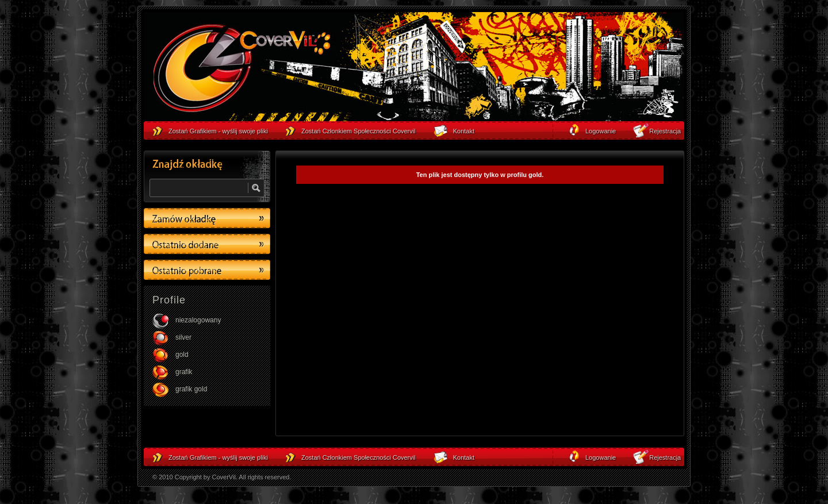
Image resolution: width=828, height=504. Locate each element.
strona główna (241, 70)
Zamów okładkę (207, 218)
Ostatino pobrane (207, 270)
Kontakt (464, 457)
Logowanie (601, 457)
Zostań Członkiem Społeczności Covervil (359, 457)
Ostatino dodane (207, 244)
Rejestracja (665, 457)
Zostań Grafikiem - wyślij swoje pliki (218, 457)
